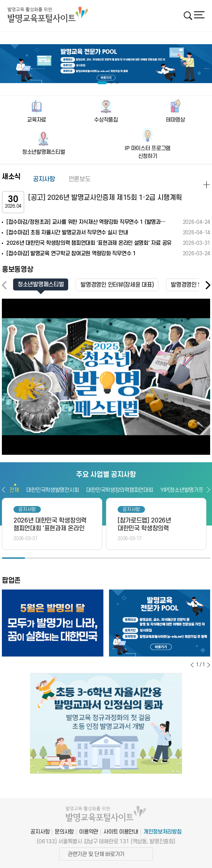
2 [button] (37, 558)
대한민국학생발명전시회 (52, 490)
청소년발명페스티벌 (43, 152)
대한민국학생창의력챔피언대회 (119, 490)
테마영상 (175, 120)
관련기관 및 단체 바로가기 (96, 854)
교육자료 (37, 120)
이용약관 (89, 832)
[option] (106, 64)
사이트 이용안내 (121, 832)
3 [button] (60, 558)
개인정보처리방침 (163, 832)
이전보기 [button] (4, 490)
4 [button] (83, 558)
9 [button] (199, 558)
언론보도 (80, 179)
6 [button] (129, 558)
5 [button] (106, 558)
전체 (14, 490)
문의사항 (64, 832)
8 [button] (175, 558)
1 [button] (13, 558)
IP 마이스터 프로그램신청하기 (148, 152)
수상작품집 (106, 120)
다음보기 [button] (208, 490)
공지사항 (44, 179)
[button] (208, 285)
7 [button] (152, 558)
